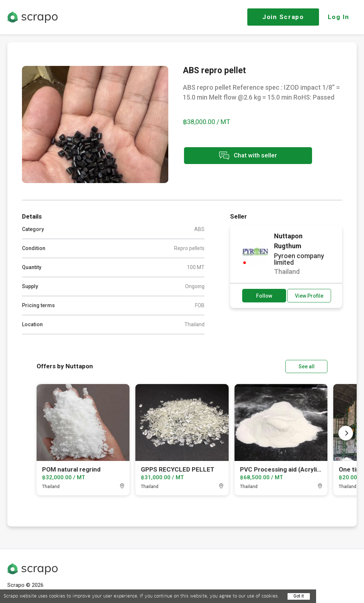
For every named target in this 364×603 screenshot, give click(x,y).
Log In (339, 17)
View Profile (309, 296)
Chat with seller (248, 156)
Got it (299, 596)
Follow (264, 296)
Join (283, 17)
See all (307, 366)
